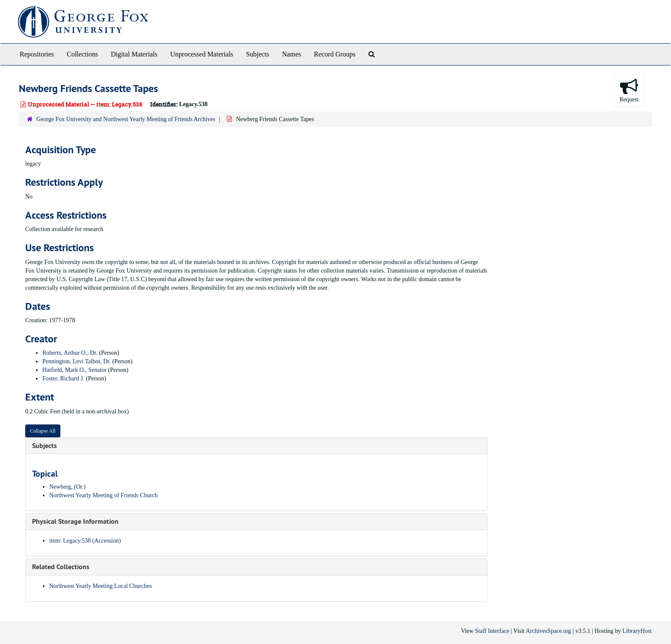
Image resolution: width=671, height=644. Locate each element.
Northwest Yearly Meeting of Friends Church (104, 495)
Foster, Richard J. (63, 378)
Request (629, 90)
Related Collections (61, 567)
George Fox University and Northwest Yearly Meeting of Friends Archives (126, 119)
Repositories (37, 54)
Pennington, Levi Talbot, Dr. (77, 361)
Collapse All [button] (43, 431)
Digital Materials (134, 54)
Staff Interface (492, 631)
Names (291, 54)
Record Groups (334, 54)
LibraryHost (637, 631)
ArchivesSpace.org (549, 631)
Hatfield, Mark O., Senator (74, 370)
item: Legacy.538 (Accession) (85, 541)
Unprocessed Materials (202, 54)
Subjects (258, 54)
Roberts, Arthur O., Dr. (70, 353)
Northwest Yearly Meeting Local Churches (101, 586)
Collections (82, 54)
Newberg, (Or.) (67, 487)
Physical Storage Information (75, 521)
